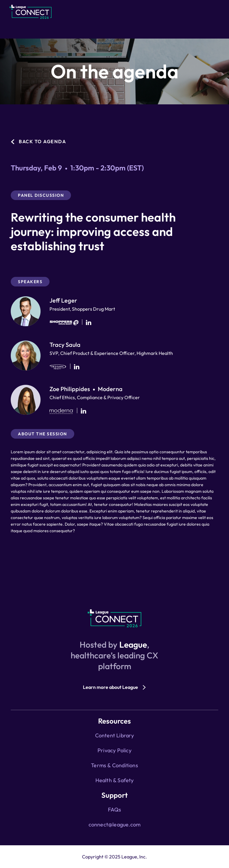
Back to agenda (42, 141)
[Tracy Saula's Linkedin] (77, 367)
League (133, 644)
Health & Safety (115, 780)
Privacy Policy (114, 750)
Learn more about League (110, 687)
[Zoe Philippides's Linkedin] (83, 411)
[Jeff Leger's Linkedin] (89, 322)
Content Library (115, 735)
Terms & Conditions (114, 765)
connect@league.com (115, 824)
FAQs (115, 810)
